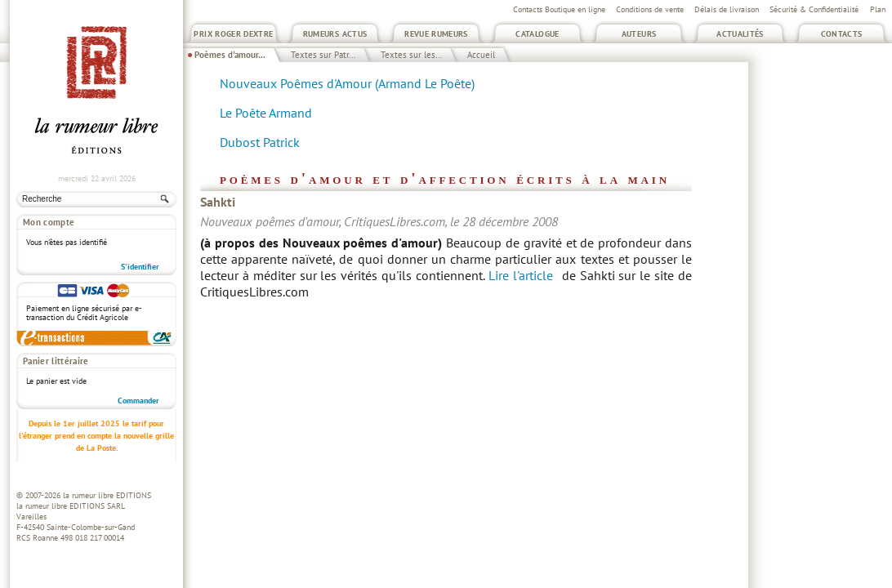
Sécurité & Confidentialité (814, 9)
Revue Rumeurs (436, 34)
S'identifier (140, 267)
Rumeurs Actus (335, 34)
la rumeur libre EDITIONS (107, 495)
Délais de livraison (727, 9)
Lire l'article (521, 275)
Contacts (842, 34)
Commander (138, 401)
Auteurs (639, 34)
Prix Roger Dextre (233, 34)
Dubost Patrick (260, 142)
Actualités (740, 34)
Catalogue (537, 34)
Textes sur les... (411, 55)
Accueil (481, 55)
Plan (878, 9)
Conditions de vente (650, 9)
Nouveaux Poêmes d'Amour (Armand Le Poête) (347, 83)
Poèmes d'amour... (230, 55)
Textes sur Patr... (323, 55)
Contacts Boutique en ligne (559, 9)
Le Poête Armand (266, 113)
